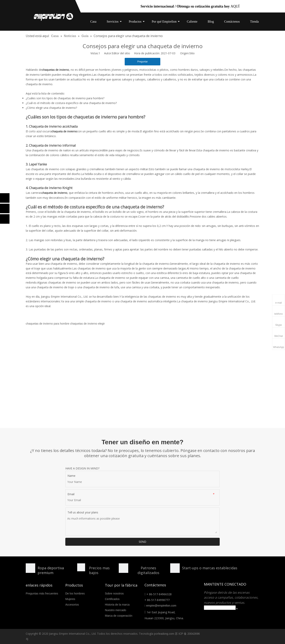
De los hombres (75, 593)
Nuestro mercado (115, 610)
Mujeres (70, 599)
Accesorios (72, 605)
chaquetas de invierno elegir (87, 324)
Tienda (255, 21)
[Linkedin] (5, 208)
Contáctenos (232, 21)
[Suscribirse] (237, 609)
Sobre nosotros (114, 593)
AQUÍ (235, 6)
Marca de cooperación (119, 616)
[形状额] (123, 568)
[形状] (30, 568)
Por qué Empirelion (164, 21)
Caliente (192, 21)
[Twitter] (5, 219)
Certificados (112, 599)
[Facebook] (5, 198)
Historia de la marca (117, 605)
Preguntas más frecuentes (42, 593)
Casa (93, 21)
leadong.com (166, 634)
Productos (135, 21)
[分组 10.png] (175, 568)
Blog (211, 21)
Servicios (113, 21)
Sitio (192, 53)
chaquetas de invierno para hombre (47, 324)
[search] (220, 608)
